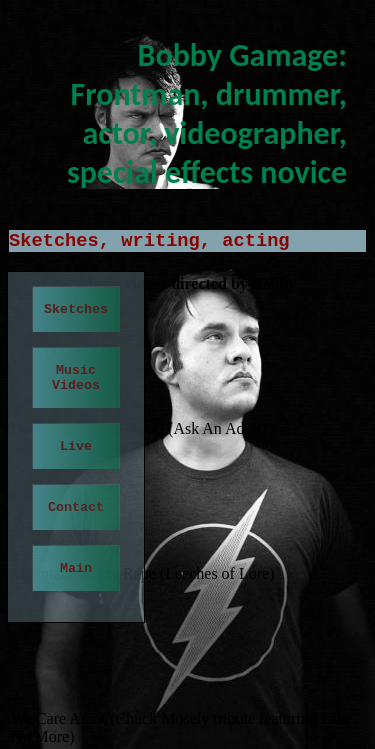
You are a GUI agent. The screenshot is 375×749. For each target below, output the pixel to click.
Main (76, 568)
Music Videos (76, 378)
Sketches (76, 309)
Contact (76, 507)
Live (76, 446)
